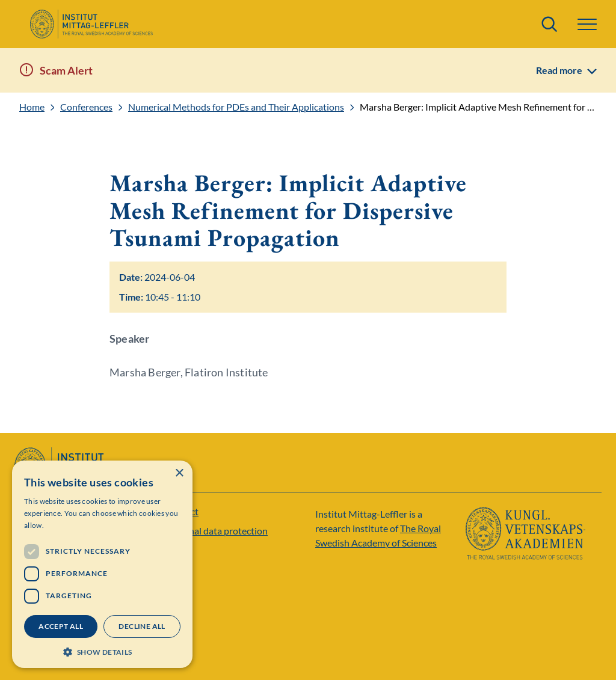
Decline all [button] (142, 626)
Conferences (86, 107)
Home (32, 107)
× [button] (179, 473)
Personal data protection (216, 531)
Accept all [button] (61, 626)
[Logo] (91, 24)
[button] (587, 24)
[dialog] (102, 564)
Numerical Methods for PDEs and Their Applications (236, 107)
